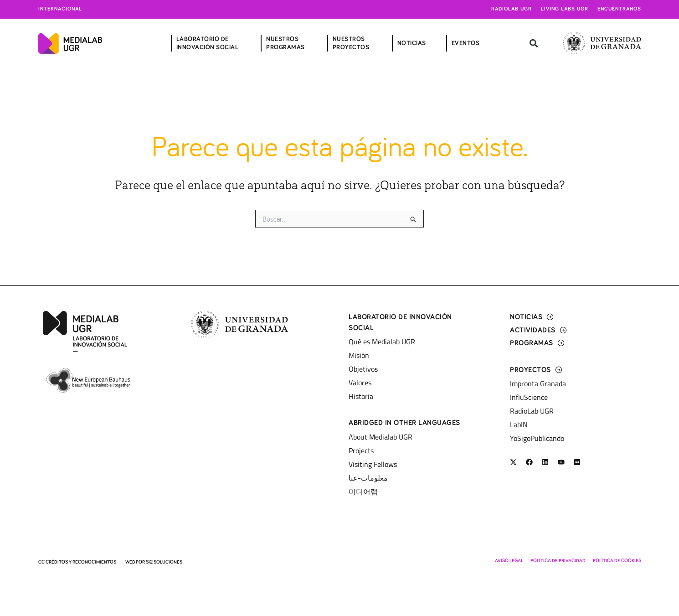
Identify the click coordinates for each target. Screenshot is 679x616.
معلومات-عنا (368, 478)
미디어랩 (363, 492)
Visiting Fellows (373, 464)
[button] (534, 44)
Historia (361, 396)
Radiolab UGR (512, 9)
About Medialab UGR (381, 437)
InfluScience (529, 397)
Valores (360, 383)
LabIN (519, 424)
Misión (359, 355)
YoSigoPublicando (537, 438)
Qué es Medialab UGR (382, 342)
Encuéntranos (619, 9)
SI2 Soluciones (164, 562)
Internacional (60, 9)
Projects (361, 450)
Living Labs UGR (565, 9)
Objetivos (363, 369)
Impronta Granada (538, 383)
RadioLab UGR (532, 411)
